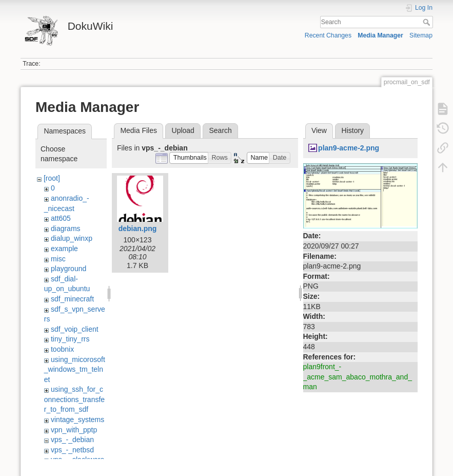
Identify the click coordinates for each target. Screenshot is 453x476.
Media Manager (380, 35)
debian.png (138, 229)
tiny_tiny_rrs (70, 339)
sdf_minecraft (72, 299)
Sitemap (421, 35)
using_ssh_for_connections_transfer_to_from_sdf (74, 399)
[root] (52, 178)
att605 (61, 218)
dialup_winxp (72, 238)
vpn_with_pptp (74, 430)
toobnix (62, 349)
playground (68, 269)
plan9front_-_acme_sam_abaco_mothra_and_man (358, 377)
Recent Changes (328, 35)
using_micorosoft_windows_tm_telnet (75, 369)
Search (428, 22)
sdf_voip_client (75, 329)
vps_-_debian (72, 440)
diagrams (66, 229)
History (353, 130)
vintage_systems (77, 420)
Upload (183, 130)
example (64, 249)
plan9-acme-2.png (349, 148)
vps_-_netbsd (72, 450)
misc (58, 259)
